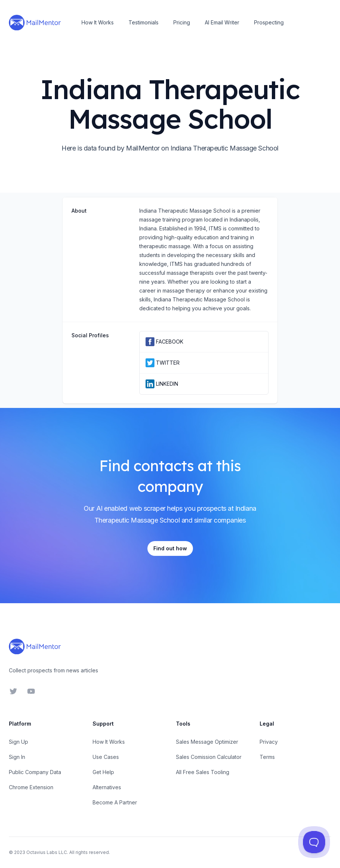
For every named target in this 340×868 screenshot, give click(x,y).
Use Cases (106, 757)
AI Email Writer (222, 22)
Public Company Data (35, 772)
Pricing (182, 22)
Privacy (269, 742)
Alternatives (107, 787)
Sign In (17, 757)
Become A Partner (115, 802)
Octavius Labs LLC (47, 852)
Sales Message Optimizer (207, 742)
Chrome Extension (31, 787)
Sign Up (19, 742)
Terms (267, 757)
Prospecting (269, 22)
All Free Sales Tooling (203, 772)
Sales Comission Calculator (209, 757)
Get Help (103, 772)
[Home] (35, 23)
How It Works (98, 22)
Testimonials (144, 22)
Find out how (170, 548)
